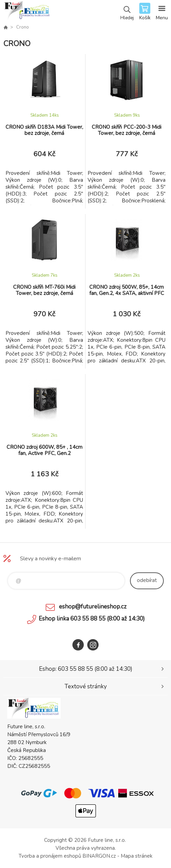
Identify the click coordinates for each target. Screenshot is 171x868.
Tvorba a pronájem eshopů (50, 856)
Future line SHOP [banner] (27, 12)
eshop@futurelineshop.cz (93, 607)
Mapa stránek (137, 856)
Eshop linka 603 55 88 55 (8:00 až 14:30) (92, 619)
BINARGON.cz (99, 856)
